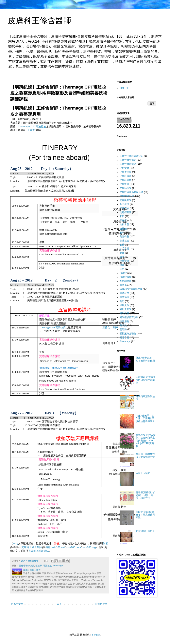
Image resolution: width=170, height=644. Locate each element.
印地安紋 (124, 208)
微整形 (39, 566)
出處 (48, 547)
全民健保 (124, 204)
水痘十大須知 (143, 473)
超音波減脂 (126, 277)
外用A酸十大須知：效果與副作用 (145, 359)
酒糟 (122, 245)
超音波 (123, 273)
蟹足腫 (123, 329)
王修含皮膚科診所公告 (131, 156)
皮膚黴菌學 (126, 200)
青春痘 (123, 220)
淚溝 (122, 257)
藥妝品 (123, 325)
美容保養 (124, 237)
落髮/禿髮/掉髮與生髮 (131, 289)
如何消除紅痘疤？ (145, 531)
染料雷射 (124, 224)
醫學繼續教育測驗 (129, 317)
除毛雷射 (124, 249)
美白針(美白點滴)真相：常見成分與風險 (145, 515)
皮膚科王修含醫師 (40, 20)
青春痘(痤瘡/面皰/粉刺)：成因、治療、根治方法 (145, 495)
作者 (105, 543)
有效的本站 (35, 551)
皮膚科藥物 (126, 180)
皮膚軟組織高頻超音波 (131, 192)
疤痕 (122, 233)
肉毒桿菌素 (126, 212)
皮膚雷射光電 (127, 196)
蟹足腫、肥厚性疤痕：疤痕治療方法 (145, 455)
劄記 (122, 301)
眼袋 (122, 265)
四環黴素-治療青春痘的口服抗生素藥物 (146, 380)
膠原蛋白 (124, 305)
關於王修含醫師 (128, 334)
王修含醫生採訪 (128, 160)
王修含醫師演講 (27, 566)
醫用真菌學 (126, 309)
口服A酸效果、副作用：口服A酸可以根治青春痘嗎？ (145, 418)
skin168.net (58, 547)
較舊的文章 (101, 604)
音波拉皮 (124, 241)
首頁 (59, 604)
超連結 (45, 551)
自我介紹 (124, 88)
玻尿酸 (123, 229)
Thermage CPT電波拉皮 (32, 126)
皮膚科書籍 (126, 176)
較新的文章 (17, 604)
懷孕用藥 (124, 322)
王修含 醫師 (110, 327)
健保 (122, 253)
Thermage (58, 566)
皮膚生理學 (126, 172)
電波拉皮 (60, 327)
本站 (15, 543)
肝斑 (122, 216)
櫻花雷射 (124, 338)
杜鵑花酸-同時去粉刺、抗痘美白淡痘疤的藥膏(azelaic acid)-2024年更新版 (146, 441)
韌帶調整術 (126, 281)
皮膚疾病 (124, 184)
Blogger (96, 635)
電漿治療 (124, 297)
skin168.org (89, 547)
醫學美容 (124, 313)
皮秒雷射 (124, 168)
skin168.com (74, 547)
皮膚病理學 (126, 188)
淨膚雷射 (124, 261)
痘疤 (122, 269)
